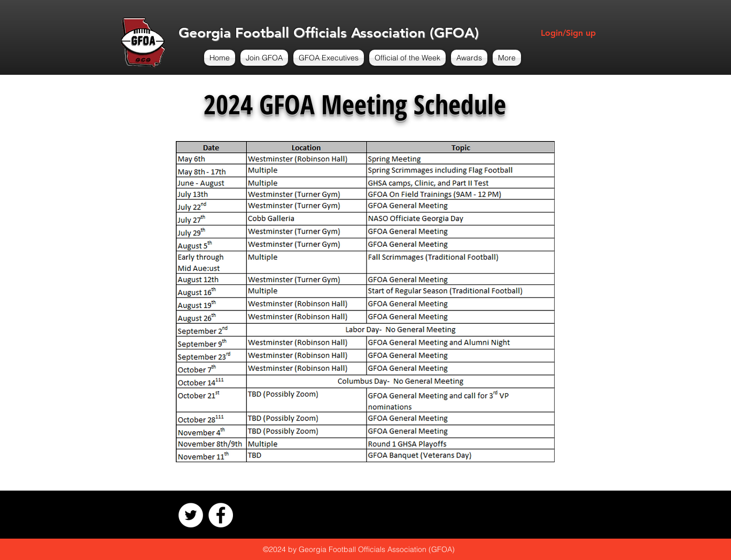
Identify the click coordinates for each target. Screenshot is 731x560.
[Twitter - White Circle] (191, 515)
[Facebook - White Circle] (221, 515)
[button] (264, 58)
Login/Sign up (568, 33)
